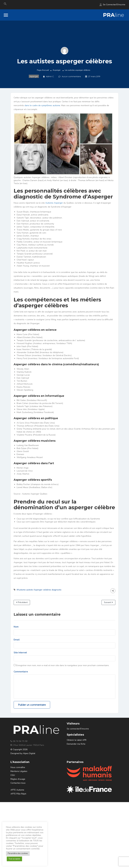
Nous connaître (18, 767)
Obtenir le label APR (77, 740)
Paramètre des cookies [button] (18, 853)
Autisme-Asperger (54, 203)
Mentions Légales (19, 771)
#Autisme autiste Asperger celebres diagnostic (39, 590)
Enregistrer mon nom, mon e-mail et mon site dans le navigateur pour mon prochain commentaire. (63, 665)
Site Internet (20, 653)
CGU (13, 775)
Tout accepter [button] (14, 859)
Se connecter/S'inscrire (114, 5)
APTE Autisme (17, 790)
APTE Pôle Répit (18, 794)
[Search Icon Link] (5, 5)
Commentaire (21, 672)
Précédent (22, 602)
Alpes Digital (29, 753)
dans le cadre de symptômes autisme (42, 105)
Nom (16, 627)
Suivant (108, 602)
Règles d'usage (18, 779)
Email (17, 640)
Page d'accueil (43, 70)
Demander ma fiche (76, 744)
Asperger (57, 70)
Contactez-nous (18, 783)
